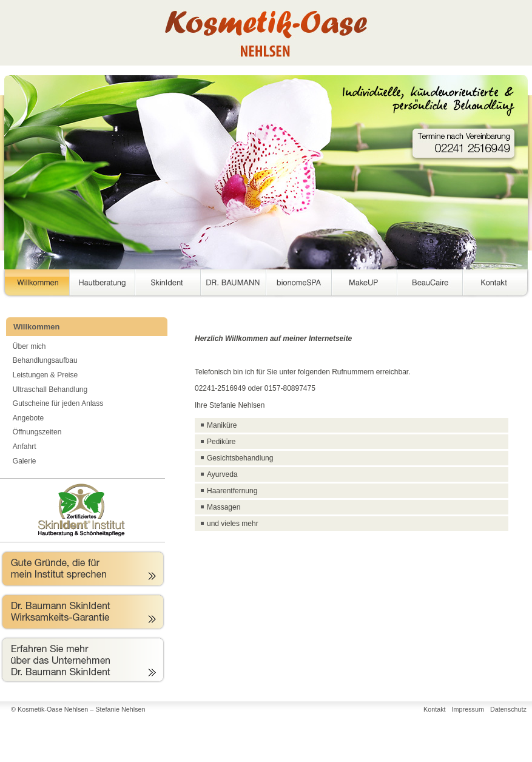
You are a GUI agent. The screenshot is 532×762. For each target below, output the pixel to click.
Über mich (29, 346)
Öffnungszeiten (37, 432)
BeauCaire (430, 285)
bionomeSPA (299, 285)
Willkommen (35, 285)
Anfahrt (25, 447)
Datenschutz (508, 709)
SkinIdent (168, 285)
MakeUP (365, 285)
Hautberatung (103, 285)
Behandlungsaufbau (45, 360)
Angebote (28, 418)
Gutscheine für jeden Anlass (58, 403)
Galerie (25, 461)
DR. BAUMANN (234, 285)
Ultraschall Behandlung (50, 389)
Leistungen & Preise (45, 375)
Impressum (468, 709)
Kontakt (496, 285)
